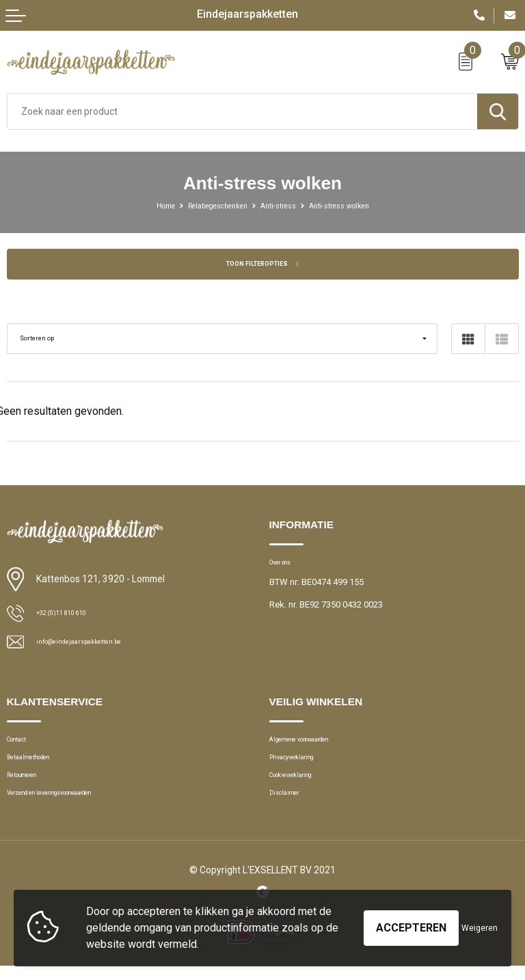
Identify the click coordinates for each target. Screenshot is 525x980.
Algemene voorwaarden (317, 743)
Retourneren (31, 786)
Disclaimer (290, 807)
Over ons (287, 564)
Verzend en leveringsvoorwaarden (74, 807)
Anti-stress (283, 205)
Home (145, 205)
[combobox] (242, 111)
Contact (23, 743)
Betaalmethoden (39, 764)
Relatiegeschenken (209, 205)
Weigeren (480, 928)
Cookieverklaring (303, 786)
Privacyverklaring (302, 764)
